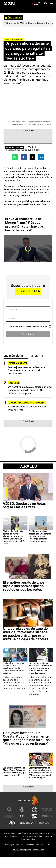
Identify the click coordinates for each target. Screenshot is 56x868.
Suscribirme (28, 334)
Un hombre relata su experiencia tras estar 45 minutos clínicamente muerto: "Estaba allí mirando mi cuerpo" (40, 668)
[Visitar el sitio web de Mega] (9, 816)
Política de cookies (44, 844)
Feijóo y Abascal (32, 2)
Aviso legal (9, 844)
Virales (28, 466)
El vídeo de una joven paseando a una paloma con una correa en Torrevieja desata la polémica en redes (40, 536)
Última (37, 9)
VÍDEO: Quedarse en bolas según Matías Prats (27, 408)
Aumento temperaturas (14, 2)
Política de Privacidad (37, 326)
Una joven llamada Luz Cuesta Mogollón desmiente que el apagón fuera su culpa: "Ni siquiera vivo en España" (27, 738)
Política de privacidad (25, 844)
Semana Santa (18, 363)
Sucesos (14, 383)
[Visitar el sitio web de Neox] (34, 810)
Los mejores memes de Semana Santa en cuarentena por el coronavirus (26, 370)
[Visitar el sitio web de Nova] (47, 810)
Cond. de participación (21, 850)
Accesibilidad (38, 850)
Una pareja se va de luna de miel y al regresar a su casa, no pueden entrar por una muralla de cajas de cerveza (26, 634)
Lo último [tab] (37, 356)
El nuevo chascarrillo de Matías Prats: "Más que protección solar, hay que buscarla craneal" (24, 225)
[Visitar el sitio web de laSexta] (22, 810)
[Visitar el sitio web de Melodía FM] (12, 823)
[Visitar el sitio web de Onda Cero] (34, 816)
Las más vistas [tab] (14, 356)
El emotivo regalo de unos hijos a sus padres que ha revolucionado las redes (24, 586)
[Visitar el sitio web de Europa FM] (47, 816)
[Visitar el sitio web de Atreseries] (22, 816)
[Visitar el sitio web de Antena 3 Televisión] (9, 810)
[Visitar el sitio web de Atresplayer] (28, 823)
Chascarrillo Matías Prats (27, 403)
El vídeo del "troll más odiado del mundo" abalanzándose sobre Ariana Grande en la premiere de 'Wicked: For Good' (14, 538)
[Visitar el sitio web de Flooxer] (44, 823)
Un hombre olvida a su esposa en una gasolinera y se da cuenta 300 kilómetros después (30, 390)
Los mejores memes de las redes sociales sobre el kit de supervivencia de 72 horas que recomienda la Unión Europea (40, 773)
